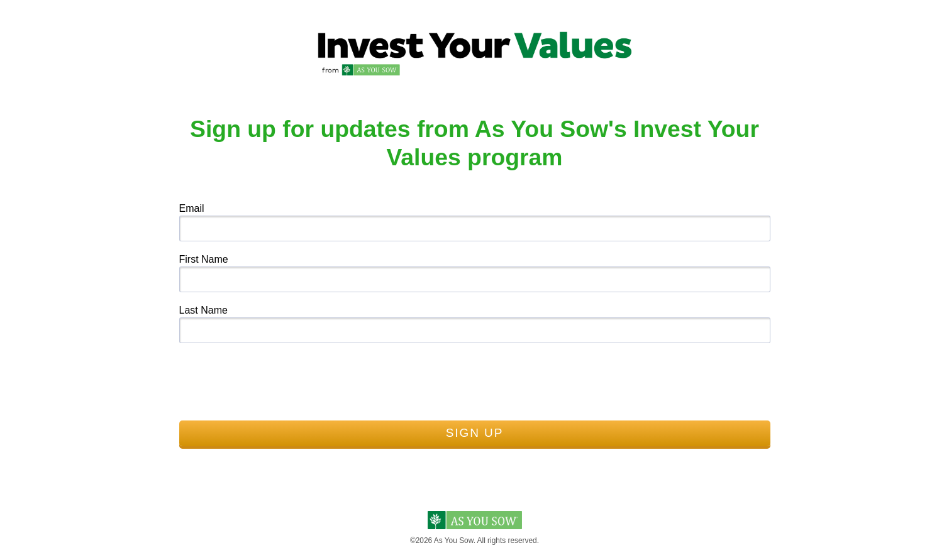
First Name (204, 259)
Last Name (203, 310)
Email (192, 208)
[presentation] (275, 379)
